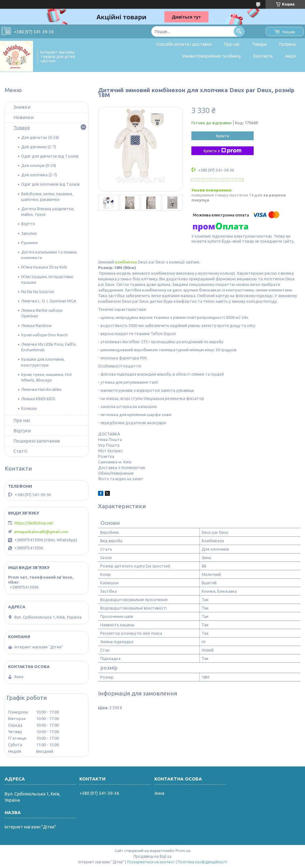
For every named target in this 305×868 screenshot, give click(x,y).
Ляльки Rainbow (36, 325)
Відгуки (22, 431)
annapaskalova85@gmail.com (41, 532)
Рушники (29, 243)
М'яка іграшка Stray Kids (44, 267)
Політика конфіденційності (202, 862)
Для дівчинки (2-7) (39, 147)
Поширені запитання (37, 441)
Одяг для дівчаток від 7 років (50, 156)
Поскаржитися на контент (151, 862)
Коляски (29, 408)
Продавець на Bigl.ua (152, 856)
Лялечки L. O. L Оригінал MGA (49, 301)
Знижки (22, 107)
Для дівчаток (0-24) (40, 137)
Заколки (29, 233)
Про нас (232, 44)
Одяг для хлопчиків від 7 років (50, 184)
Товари (259, 44)
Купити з (223, 151)
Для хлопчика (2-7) (39, 175)
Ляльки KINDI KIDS (38, 399)
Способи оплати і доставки (184, 44)
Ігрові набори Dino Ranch (45, 335)
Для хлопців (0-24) (39, 165)
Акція (290, 56)
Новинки (23, 117)
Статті (20, 451)
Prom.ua (183, 851)
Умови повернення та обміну (211, 56)
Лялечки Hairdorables (41, 389)
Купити (223, 136)
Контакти (263, 56)
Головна (287, 44)
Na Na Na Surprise (38, 292)
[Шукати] (239, 31)
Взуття (28, 224)
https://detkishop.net (34, 523)
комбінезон (126, 262)
